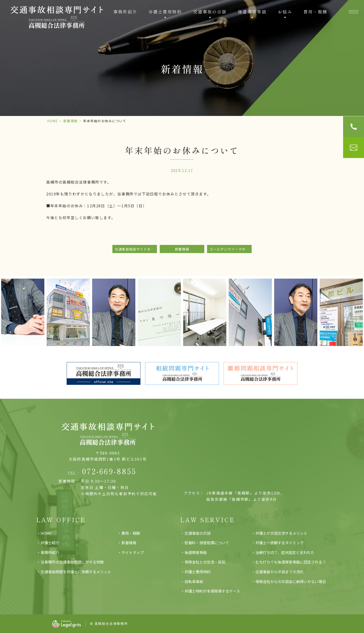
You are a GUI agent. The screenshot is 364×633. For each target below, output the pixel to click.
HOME (52, 121)
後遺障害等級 (196, 552)
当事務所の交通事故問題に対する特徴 (72, 562)
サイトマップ (133, 552)
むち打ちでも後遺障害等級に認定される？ (291, 562)
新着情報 (71, 121)
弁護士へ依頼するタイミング (279, 543)
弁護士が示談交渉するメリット (281, 533)
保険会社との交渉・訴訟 (205, 562)
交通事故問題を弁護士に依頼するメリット (76, 572)
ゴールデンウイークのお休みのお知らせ (231, 249)
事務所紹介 (125, 12)
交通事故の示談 (198, 533)
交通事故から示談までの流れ (279, 572)
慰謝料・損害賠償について (207, 543)
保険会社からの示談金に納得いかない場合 (291, 581)
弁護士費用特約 (198, 572)
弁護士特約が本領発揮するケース (212, 591)
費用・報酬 (315, 12)
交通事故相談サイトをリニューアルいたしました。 (136, 249)
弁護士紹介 (50, 543)
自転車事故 (194, 581)
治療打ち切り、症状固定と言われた (285, 552)
